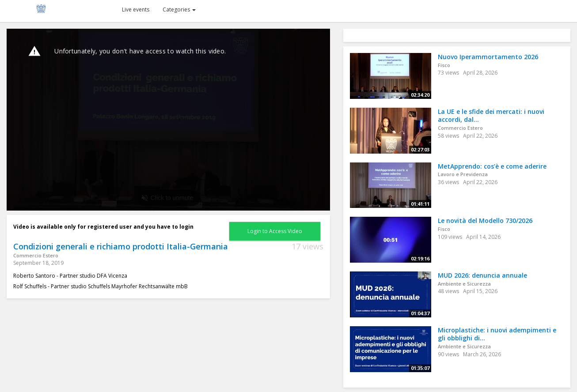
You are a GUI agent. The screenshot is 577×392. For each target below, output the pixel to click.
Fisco (444, 65)
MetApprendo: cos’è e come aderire (492, 166)
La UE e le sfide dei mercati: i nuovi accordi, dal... (491, 116)
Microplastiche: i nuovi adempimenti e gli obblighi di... (497, 334)
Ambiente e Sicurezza (464, 284)
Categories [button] (179, 9)
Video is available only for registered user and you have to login (103, 227)
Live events (136, 9)
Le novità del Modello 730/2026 (485, 220)
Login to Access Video (275, 231)
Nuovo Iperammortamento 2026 (488, 57)
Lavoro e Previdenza (463, 174)
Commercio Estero (36, 255)
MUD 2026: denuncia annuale (482, 275)
